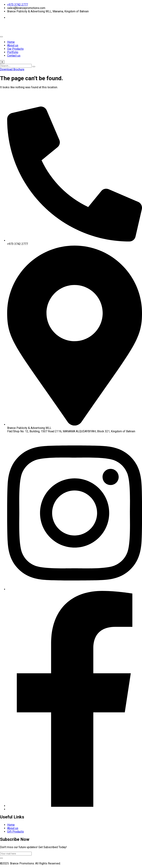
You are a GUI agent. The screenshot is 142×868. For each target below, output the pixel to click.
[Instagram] (75, 589)
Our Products (15, 49)
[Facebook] (75, 806)
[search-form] (16, 66)
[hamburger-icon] (1, 37)
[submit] (1, 858)
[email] (16, 854)
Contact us (14, 56)
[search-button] (34, 67)
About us (13, 45)
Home (11, 42)
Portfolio (13, 52)
